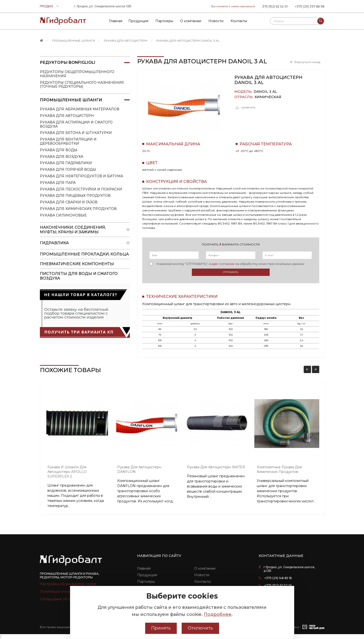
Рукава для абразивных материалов (80, 109)
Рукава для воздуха (62, 157)
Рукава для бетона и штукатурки (76, 133)
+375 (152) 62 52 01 (278, 585)
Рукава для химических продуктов (78, 209)
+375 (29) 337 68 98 (310, 6)
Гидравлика (85, 243)
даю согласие (223, 264)
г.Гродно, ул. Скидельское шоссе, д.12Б (289, 569)
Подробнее (218, 614)
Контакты (203, 582)
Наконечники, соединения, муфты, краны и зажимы (85, 230)
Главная (144, 568)
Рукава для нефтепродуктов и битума (81, 176)
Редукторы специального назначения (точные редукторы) (82, 85)
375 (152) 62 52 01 (275, 6)
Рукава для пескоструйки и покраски (81, 189)
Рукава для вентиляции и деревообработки (68, 141)
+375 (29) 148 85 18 (278, 578)
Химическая (268, 97)
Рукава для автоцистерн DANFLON (139, 469)
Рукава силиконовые (63, 215)
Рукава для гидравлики (66, 163)
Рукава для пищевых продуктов (75, 196)
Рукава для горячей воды (68, 169)
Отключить (200, 628)
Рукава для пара (58, 183)
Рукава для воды (59, 150)
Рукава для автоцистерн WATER (216, 467)
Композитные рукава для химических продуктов (279, 469)
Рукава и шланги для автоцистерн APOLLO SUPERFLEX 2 (67, 472)
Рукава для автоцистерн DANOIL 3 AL (188, 41)
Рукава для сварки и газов (69, 202)
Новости (202, 575)
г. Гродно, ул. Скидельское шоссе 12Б (103, 6)
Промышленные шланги (73, 41)
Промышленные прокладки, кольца (84, 254)
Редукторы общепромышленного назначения (77, 74)
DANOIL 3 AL (265, 92)
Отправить (231, 272)
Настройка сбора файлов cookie (68, 584)
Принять (161, 628)
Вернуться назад (307, 62)
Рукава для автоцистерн (126, 41)
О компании (205, 568)
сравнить (245, 108)
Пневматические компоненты (77, 264)
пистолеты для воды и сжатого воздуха (79, 276)
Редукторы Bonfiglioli (85, 63)
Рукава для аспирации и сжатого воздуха (76, 124)
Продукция (147, 575)
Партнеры (146, 582)
